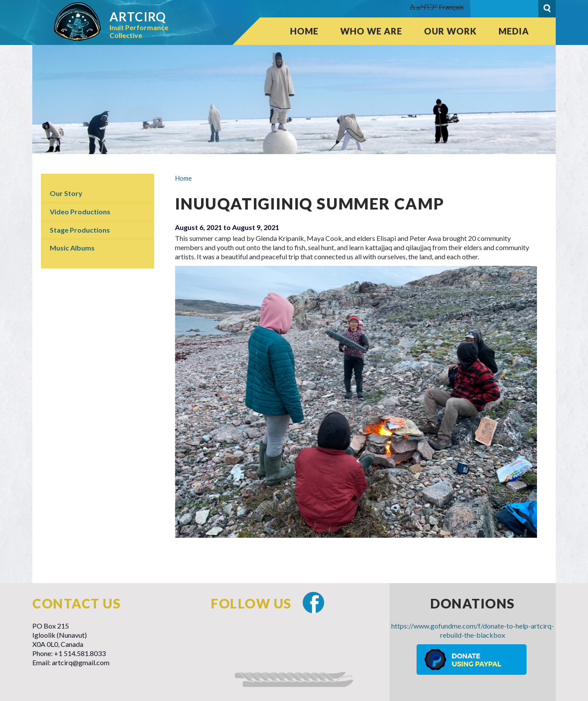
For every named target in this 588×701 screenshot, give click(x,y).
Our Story (66, 193)
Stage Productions (80, 230)
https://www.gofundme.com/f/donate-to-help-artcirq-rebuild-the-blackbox (473, 630)
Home (304, 31)
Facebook (313, 603)
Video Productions (80, 211)
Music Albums (72, 248)
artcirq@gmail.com (81, 662)
